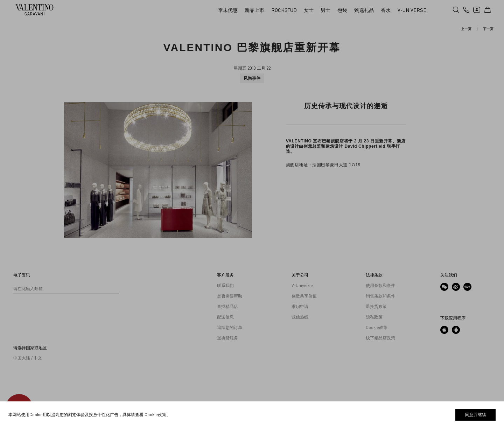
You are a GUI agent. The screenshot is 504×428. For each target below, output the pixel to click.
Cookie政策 (155, 415)
